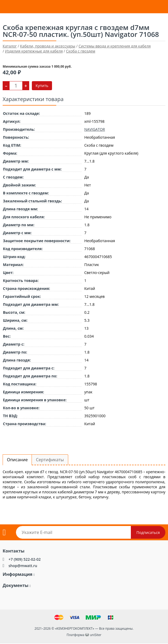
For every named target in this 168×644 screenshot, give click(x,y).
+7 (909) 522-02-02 (25, 559)
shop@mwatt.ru (23, 566)
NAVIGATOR (95, 129)
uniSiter (96, 635)
